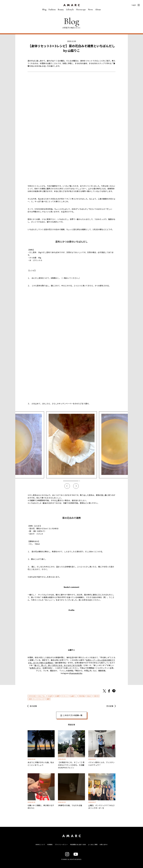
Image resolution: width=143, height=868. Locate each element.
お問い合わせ (104, 844)
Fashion (52, 10)
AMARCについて (40, 844)
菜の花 (97, 696)
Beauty (61, 10)
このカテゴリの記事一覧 (73, 715)
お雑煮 (58, 696)
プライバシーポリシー (61, 844)
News (90, 10)
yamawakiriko (77, 673)
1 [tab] (71, 481)
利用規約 (50, 844)
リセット (65, 696)
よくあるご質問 (93, 844)
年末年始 (82, 696)
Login (134, 5)
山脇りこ (74, 696)
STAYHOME (33, 696)
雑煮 (48, 699)
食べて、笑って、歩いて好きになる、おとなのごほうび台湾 (58, 665)
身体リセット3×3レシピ (37, 699)
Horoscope (81, 10)
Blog (44, 10)
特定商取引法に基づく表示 (78, 844)
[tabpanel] (72, 445)
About (98, 10)
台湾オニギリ (35, 668)
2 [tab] (79, 481)
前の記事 (33, 706)
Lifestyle (70, 10)
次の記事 (110, 706)
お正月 (51, 696)
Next (76, 486)
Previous (67, 486)
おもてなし (42, 696)
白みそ (90, 696)
